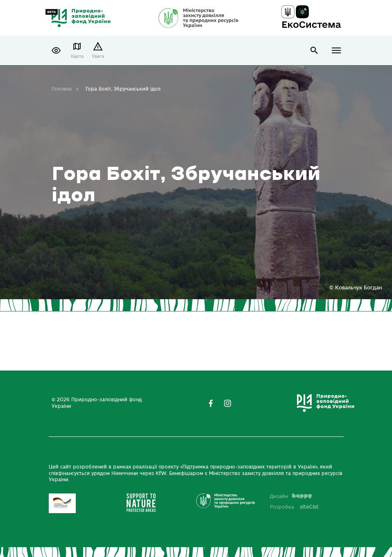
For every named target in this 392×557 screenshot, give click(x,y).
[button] (56, 50)
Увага (98, 56)
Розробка (294, 507)
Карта (77, 56)
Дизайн (291, 496)
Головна (62, 89)
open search (314, 51)
